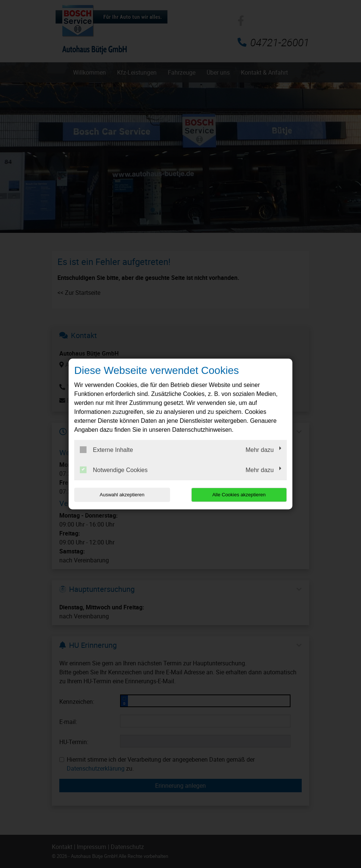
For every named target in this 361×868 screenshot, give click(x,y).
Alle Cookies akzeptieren (239, 495)
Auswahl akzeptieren (122, 495)
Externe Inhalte (106, 450)
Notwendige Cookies (114, 470)
